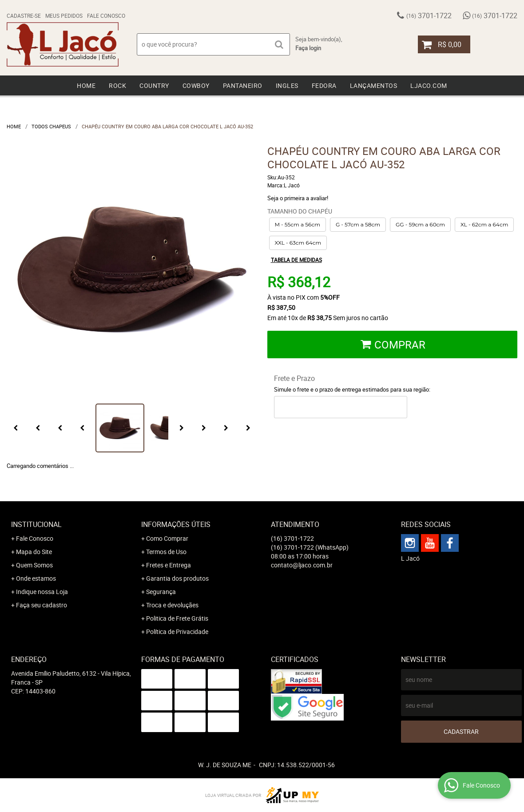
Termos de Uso (166, 552)
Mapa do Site (34, 552)
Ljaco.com (429, 85)
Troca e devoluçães (172, 605)
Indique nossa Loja (42, 592)
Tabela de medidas (296, 260)
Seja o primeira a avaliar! (298, 198)
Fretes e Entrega (169, 565)
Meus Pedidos (64, 16)
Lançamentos (374, 85)
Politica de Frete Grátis (177, 618)
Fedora (324, 85)
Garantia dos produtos (177, 578)
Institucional (36, 524)
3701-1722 (429, 16)
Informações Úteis (176, 524)
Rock (117, 85)
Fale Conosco (106, 16)
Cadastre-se (24, 16)
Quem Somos (34, 565)
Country (154, 85)
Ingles (287, 85)
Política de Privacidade (177, 632)
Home (86, 85)
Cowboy (196, 85)
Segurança (161, 592)
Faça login (308, 48)
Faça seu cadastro (42, 605)
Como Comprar (167, 538)
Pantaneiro (243, 85)
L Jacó (410, 558)
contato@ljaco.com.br (302, 565)
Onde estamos (36, 578)
